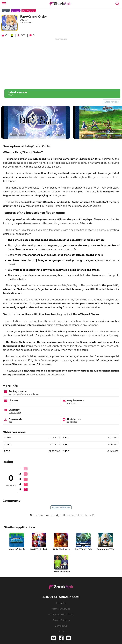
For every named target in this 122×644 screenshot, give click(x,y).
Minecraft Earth (17, 549)
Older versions (112, 102)
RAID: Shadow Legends (61, 549)
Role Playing (28, 11)
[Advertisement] (61, 63)
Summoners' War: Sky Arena (105, 549)
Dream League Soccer (61, 571)
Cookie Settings (61, 620)
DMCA (61, 631)
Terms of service (61, 609)
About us (61, 603)
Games (15, 11)
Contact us (61, 626)
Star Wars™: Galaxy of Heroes (83, 549)
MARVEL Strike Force (39, 549)
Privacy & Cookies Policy (61, 614)
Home (5, 11)
